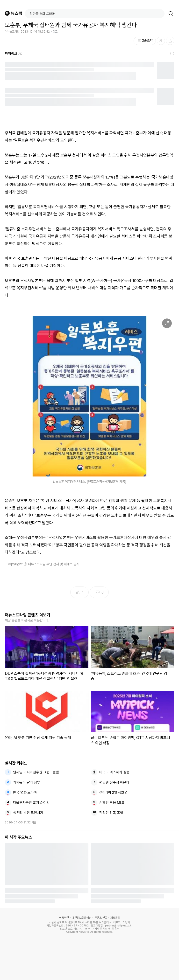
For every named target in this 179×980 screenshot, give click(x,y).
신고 (55, 32)
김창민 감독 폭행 (111, 813)
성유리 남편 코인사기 (28, 813)
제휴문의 (115, 918)
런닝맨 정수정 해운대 (114, 782)
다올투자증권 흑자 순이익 (31, 803)
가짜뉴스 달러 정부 (27, 782)
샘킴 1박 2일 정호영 (113, 793)
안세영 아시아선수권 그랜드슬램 (36, 772)
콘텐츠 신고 (101, 918)
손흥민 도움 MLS (112, 803)
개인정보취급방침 (82, 918)
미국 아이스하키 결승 (114, 772)
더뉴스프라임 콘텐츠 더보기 (28, 615)
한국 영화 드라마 (25, 793)
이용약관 (64, 918)
